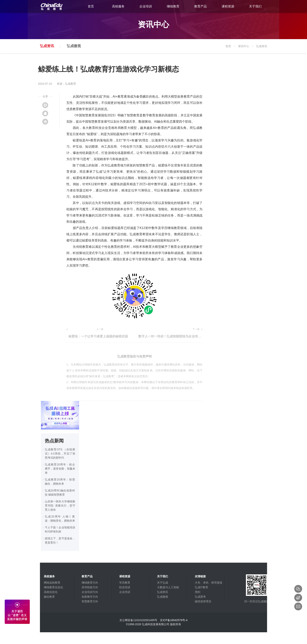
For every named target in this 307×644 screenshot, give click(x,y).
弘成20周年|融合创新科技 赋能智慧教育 (60, 493)
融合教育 (49, 597)
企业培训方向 (90, 592)
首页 (91, 6)
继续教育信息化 (53, 587)
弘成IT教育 (201, 587)
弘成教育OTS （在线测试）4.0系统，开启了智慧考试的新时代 (60, 454)
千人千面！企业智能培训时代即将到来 (60, 529)
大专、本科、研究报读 (209, 583)
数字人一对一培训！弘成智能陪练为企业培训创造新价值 (170, 336)
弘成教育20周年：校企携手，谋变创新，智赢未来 (60, 469)
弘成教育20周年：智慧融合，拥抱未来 (60, 482)
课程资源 (228, 6)
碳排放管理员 (203, 601)
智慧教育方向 (90, 601)
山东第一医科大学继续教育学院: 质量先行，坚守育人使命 (60, 506)
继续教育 (173, 6)
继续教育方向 (90, 583)
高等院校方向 (90, 587)
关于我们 (255, 6)
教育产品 (200, 6)
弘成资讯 (47, 46)
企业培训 (146, 6)
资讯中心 (246, 49)
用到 (198, 592)
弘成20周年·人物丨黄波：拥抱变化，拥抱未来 (60, 519)
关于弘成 (163, 583)
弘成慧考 (200, 597)
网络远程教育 (52, 583)
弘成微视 (74, 46)
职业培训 (125, 587)
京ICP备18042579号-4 (174, 620)
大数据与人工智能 (168, 587)
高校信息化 (51, 592)
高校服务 (118, 6)
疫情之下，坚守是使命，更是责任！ (60, 540)
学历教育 (125, 583)
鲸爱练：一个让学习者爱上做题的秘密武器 (98, 336)
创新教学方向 (90, 597)
